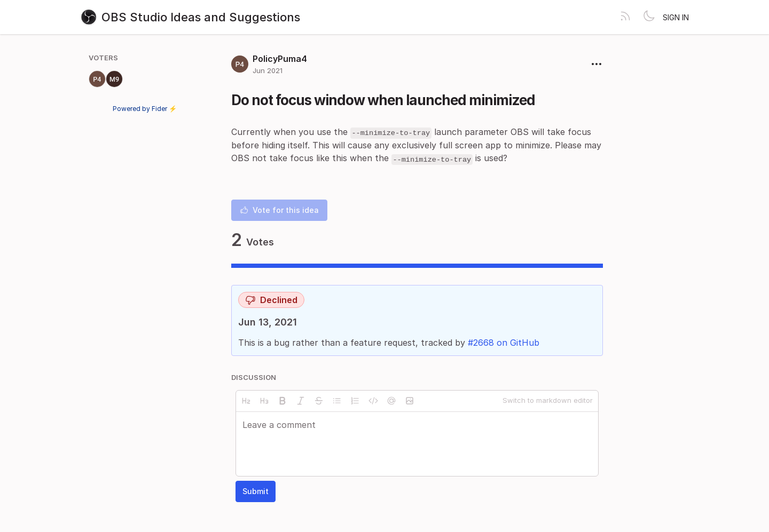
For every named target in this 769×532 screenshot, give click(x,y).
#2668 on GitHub (504, 343)
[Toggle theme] (649, 17)
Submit (256, 491)
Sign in (676, 17)
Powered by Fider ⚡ (145, 109)
